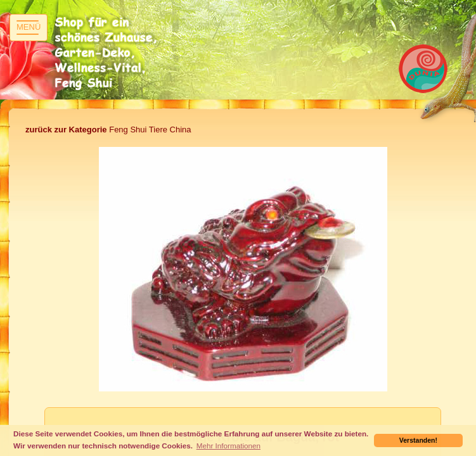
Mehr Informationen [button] (228, 446)
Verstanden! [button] (418, 440)
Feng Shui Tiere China (108, 130)
